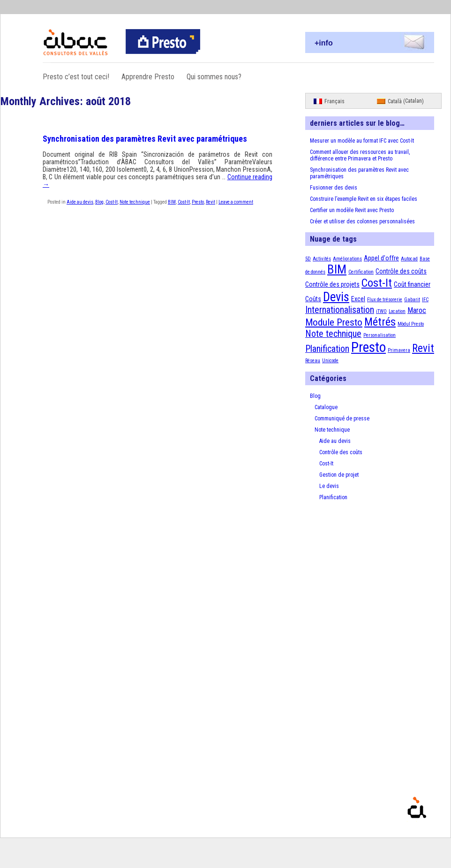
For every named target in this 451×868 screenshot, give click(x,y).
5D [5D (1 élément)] (308, 259)
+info (324, 43)
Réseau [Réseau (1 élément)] (313, 361)
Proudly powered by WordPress (443, 821)
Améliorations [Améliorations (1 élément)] (347, 259)
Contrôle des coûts (341, 452)
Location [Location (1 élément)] (397, 311)
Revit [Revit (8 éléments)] (423, 348)
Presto (198, 202)
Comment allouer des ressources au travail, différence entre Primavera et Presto (360, 155)
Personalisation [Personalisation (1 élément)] (380, 335)
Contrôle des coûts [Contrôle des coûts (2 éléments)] (401, 271)
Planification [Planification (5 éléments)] (327, 349)
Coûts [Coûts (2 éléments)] (313, 299)
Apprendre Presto (148, 77)
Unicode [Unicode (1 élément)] (330, 361)
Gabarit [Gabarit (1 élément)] (412, 300)
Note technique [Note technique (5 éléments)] (333, 334)
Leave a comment (236, 202)
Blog (99, 202)
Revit (210, 202)
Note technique (135, 202)
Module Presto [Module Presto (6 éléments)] (334, 322)
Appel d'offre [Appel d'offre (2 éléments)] (381, 258)
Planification (333, 497)
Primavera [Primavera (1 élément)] (399, 350)
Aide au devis (80, 202)
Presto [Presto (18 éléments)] (368, 347)
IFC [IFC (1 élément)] (425, 300)
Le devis (329, 486)
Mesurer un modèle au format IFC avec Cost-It (362, 141)
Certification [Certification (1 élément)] (361, 272)
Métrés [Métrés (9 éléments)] (380, 322)
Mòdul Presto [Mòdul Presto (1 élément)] (411, 324)
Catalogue (326, 407)
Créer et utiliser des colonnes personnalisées (362, 221)
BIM (172, 202)
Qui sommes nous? (214, 77)
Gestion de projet (339, 475)
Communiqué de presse (342, 419)
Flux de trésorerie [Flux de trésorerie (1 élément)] (385, 300)
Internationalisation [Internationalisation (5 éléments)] (340, 310)
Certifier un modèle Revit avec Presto (352, 210)
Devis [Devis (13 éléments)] (336, 297)
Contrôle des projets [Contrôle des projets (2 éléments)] (332, 284)
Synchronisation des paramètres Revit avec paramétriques (145, 139)
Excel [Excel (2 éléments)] (358, 299)
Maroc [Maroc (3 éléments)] (417, 310)
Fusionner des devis (334, 188)
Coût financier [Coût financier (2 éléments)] (412, 284)
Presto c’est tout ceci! (76, 77)
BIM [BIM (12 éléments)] (337, 269)
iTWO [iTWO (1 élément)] (381, 311)
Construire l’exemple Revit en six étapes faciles (364, 199)
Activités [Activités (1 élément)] (322, 259)
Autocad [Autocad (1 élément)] (409, 259)
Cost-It (112, 202)
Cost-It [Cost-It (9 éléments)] (377, 283)
